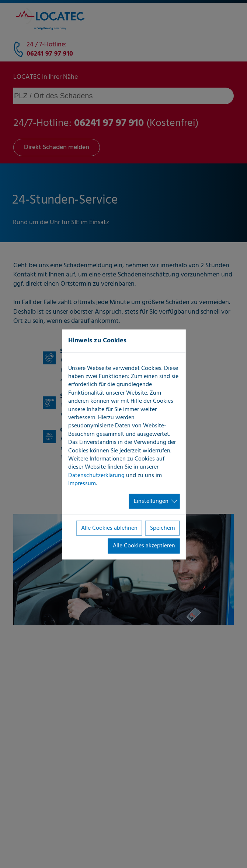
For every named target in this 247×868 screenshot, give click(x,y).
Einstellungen (151, 501)
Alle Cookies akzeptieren (144, 546)
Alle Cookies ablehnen (109, 528)
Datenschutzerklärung (96, 475)
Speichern (163, 528)
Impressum (82, 484)
